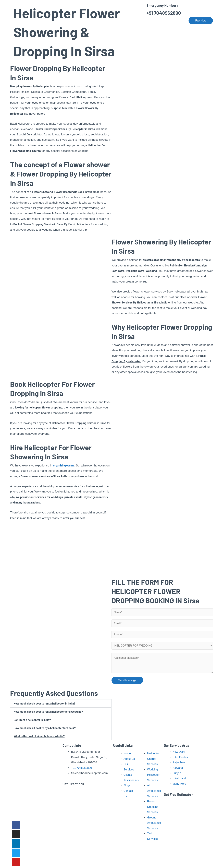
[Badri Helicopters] (28, 20)
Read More (39, 811)
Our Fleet (156, 21)
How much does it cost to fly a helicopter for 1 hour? (46, 729)
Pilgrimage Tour (132, 21)
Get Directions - (74, 784)
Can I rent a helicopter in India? (33, 721)
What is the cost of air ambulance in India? (40, 737)
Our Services (106, 21)
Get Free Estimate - (178, 794)
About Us (86, 21)
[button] (61, 705)
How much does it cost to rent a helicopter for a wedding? (49, 713)
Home (71, 21)
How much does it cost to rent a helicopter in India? (45, 705)
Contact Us (175, 21)
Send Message (127, 682)
